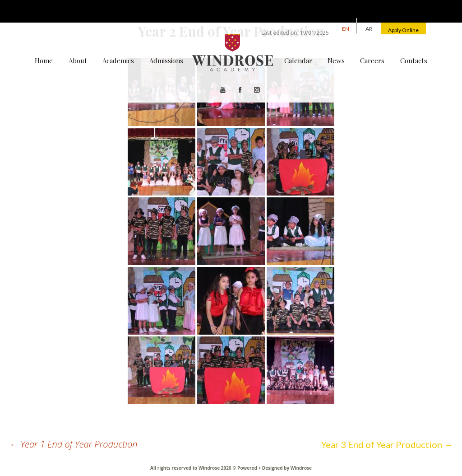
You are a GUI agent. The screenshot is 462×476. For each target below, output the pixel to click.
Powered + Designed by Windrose (274, 468)
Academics (118, 61)
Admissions (166, 61)
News (336, 61)
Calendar (298, 61)
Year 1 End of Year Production (73, 444)
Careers (372, 61)
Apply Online (403, 30)
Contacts (414, 61)
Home (44, 61)
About (78, 61)
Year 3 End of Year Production (387, 444)
